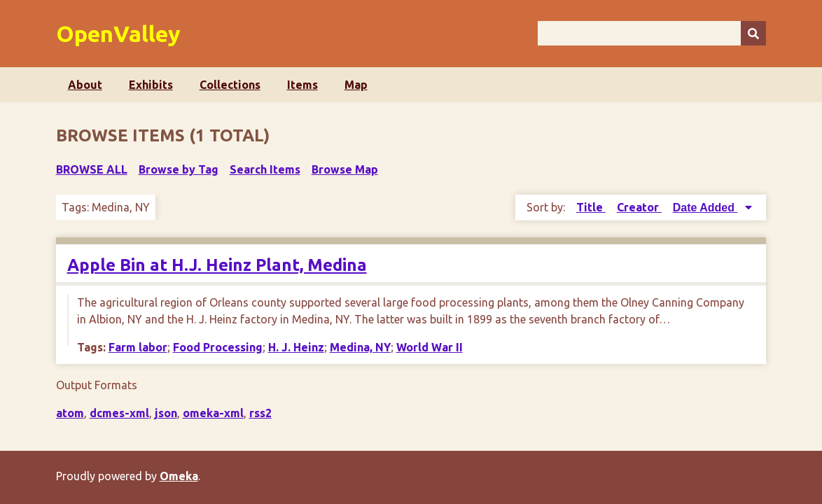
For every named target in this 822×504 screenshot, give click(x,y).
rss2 (260, 413)
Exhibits (151, 85)
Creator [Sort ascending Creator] (639, 207)
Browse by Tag (179, 169)
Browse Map (345, 169)
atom (70, 413)
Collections (230, 85)
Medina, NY (360, 347)
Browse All (92, 169)
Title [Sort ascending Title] (591, 207)
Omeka (179, 476)
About (85, 85)
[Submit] (753, 33)
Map (356, 85)
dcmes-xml (119, 413)
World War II (430, 347)
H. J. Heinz (296, 347)
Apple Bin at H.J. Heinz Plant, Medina (217, 265)
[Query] (652, 33)
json (166, 413)
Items (302, 85)
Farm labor (138, 347)
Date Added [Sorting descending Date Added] (705, 208)
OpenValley (118, 34)
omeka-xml (213, 413)
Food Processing (218, 347)
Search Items (265, 169)
